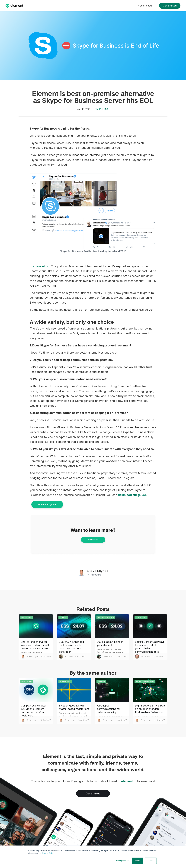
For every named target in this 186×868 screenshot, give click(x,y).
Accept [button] (137, 861)
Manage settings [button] (123, 861)
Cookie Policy (48, 853)
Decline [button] (151, 861)
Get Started (170, 6)
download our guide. (132, 495)
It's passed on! (40, 266)
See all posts (145, 6)
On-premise (102, 109)
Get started (93, 793)
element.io (129, 781)
